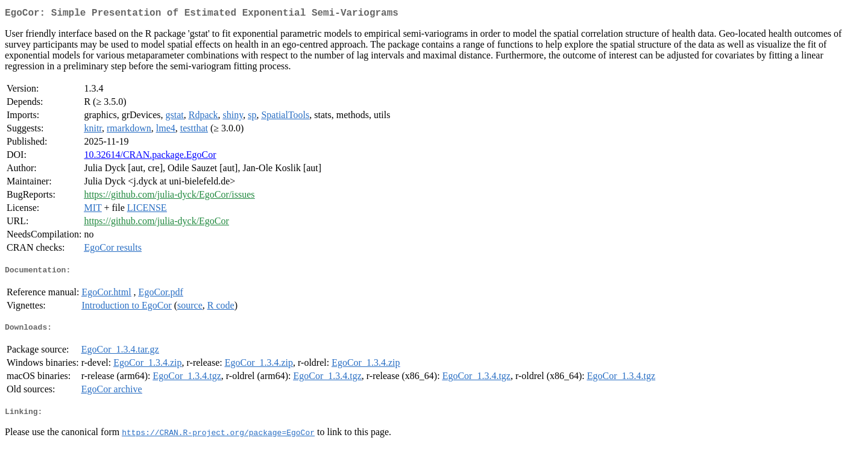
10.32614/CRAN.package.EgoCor (150, 157)
